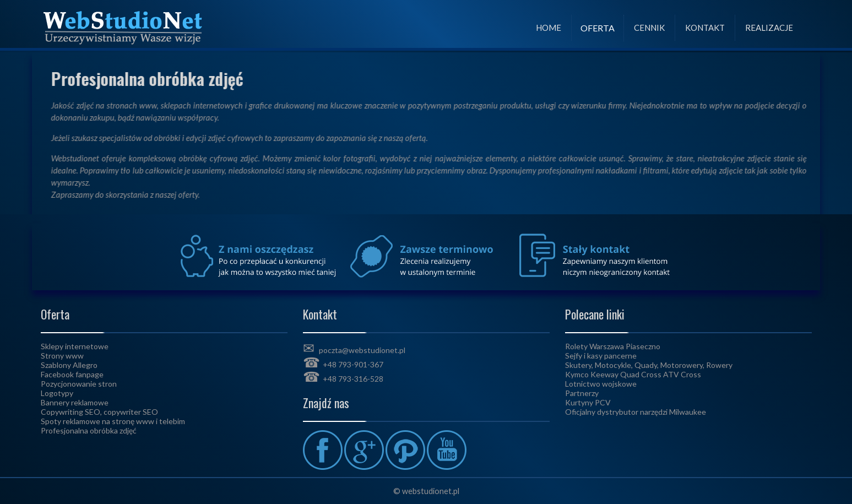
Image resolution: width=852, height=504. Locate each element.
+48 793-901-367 (353, 364)
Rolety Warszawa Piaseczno (613, 346)
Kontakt (705, 28)
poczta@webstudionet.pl (362, 350)
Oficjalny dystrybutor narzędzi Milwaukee (636, 412)
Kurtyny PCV (588, 402)
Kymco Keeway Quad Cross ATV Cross (633, 374)
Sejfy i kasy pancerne (601, 356)
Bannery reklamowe (75, 402)
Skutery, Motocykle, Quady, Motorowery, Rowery (649, 365)
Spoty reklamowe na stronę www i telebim (113, 421)
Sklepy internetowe (75, 346)
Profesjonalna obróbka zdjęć (89, 430)
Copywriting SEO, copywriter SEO (99, 412)
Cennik (649, 28)
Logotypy (57, 393)
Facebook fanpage (72, 374)
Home (549, 28)
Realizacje (769, 28)
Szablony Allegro (69, 365)
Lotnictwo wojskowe (601, 384)
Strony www (62, 356)
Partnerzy (582, 393)
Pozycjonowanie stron (79, 384)
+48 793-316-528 (353, 379)
